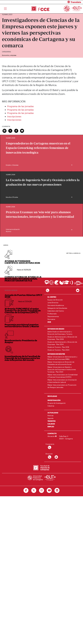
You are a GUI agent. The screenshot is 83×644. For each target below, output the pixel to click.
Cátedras (51, 406)
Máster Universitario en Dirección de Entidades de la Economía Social (61, 363)
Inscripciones (14, 116)
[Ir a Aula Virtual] (67, 284)
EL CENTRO (52, 297)
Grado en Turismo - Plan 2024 (58, 350)
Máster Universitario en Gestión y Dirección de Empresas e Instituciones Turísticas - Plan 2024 (62, 369)
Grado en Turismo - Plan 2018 (58, 347)
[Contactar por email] (56, 457)
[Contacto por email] (78, 291)
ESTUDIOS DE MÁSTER (56, 354)
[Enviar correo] (22, 130)
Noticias (50, 415)
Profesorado (52, 314)
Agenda (50, 418)
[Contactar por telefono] (48, 291)
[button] (63, 2)
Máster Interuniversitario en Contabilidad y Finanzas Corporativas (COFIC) (63, 376)
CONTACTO (52, 433)
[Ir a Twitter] (34, 490)
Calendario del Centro (56, 311)
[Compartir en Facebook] (16, 130)
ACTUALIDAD (53, 413)
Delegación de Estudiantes (57, 308)
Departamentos (53, 316)
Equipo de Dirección (55, 300)
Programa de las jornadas (20, 106)
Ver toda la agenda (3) (73, 253)
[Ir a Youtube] (49, 490)
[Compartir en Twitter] (10, 130)
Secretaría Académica (56, 305)
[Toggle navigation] (5, 9)
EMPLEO (51, 427)
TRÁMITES (52, 421)
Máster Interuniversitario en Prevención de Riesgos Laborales (62, 386)
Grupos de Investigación (57, 403)
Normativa (51, 319)
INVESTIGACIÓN (54, 400)
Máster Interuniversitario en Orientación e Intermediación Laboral (62, 381)
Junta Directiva (53, 302)
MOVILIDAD (52, 396)
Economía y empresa (9, 55)
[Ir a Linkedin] (57, 490)
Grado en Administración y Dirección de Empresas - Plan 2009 (62, 338)
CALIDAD (51, 424)
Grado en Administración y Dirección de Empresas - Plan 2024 (62, 343)
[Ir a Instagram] (41, 490)
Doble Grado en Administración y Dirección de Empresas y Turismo (60, 333)
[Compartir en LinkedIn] (4, 130)
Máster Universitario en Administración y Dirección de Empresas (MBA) (62, 358)
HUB (49, 322)
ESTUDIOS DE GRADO (56, 329)
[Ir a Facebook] (26, 490)
